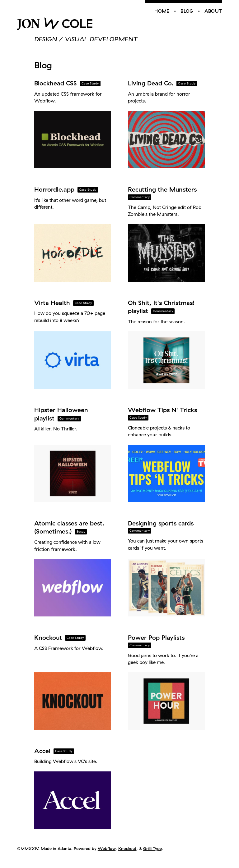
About (213, 11)
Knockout (127, 848)
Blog (187, 11)
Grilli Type (152, 848)
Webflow (107, 848)
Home (162, 11)
